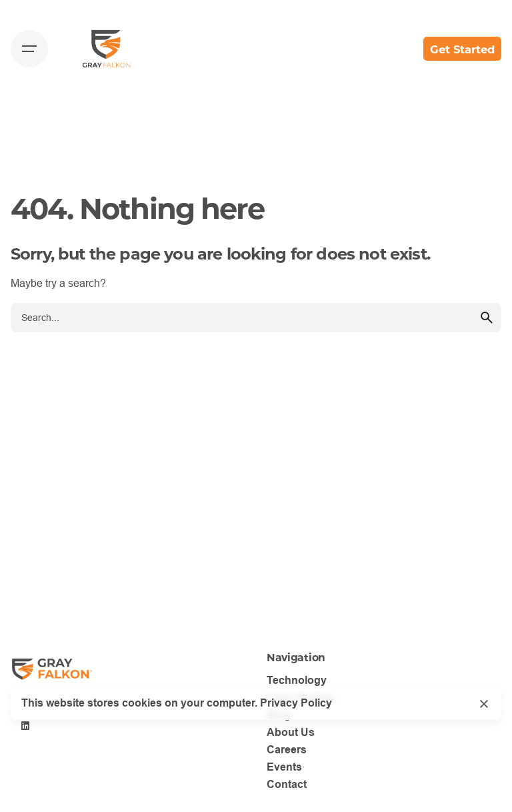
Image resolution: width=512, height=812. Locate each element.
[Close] (484, 704)
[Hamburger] (29, 49)
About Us (291, 732)
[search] (487, 318)
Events (284, 767)
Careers (287, 750)
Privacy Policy (296, 703)
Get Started (462, 49)
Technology (297, 680)
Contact (287, 784)
